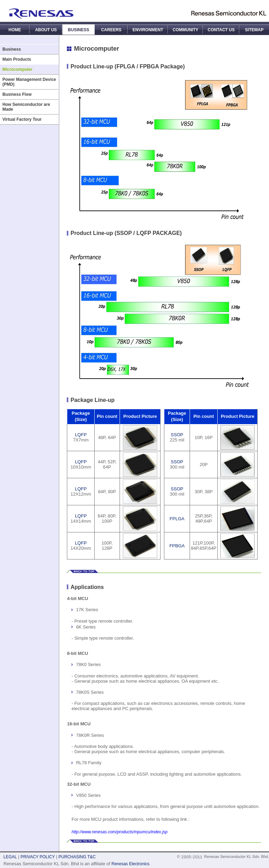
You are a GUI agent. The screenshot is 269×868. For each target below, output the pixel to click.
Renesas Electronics (130, 864)
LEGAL (10, 857)
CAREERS (111, 30)
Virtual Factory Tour (22, 119)
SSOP (177, 435)
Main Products (17, 59)
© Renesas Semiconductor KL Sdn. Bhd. (223, 857)
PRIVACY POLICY (38, 857)
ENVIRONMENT (148, 30)
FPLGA (177, 519)
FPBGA (177, 546)
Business (12, 49)
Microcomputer (18, 69)
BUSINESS (79, 30)
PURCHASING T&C (77, 857)
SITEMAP (254, 30)
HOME (15, 30)
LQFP (81, 435)
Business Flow (17, 94)
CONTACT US (221, 30)
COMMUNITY (185, 30)
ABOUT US (46, 30)
